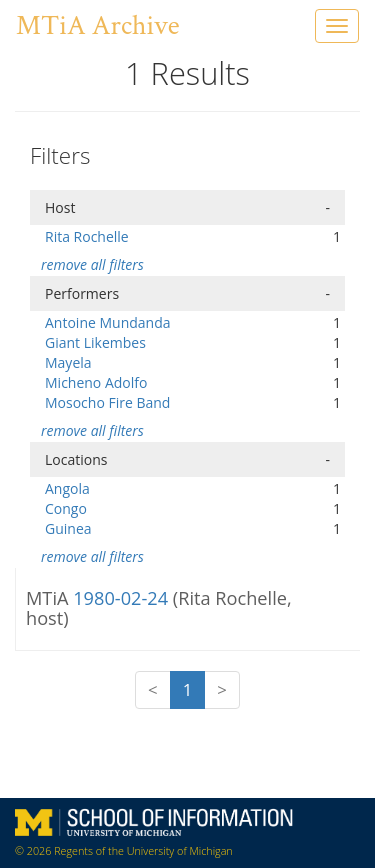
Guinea (68, 528)
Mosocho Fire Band (107, 402)
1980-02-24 (123, 598)
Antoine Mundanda (108, 322)
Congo (66, 508)
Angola (67, 488)
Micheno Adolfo (96, 382)
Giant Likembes (95, 342)
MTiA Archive (97, 25)
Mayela (68, 362)
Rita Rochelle (87, 236)
